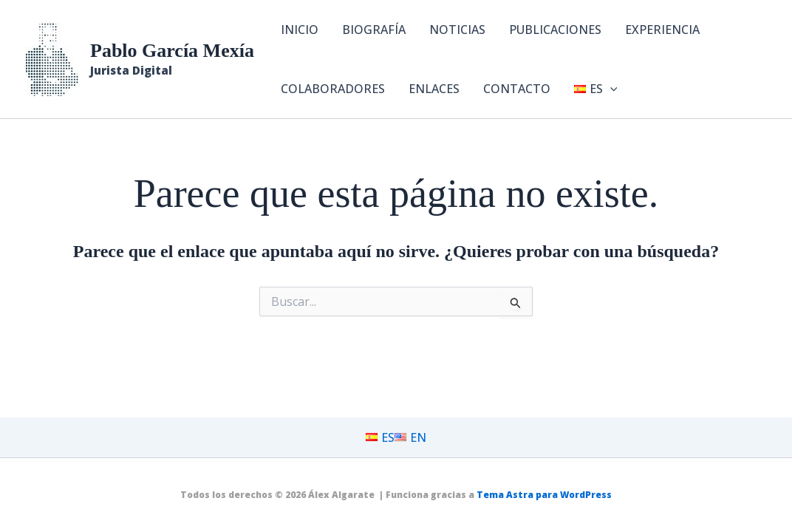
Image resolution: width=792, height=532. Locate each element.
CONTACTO (517, 89)
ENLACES (434, 89)
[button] (610, 89)
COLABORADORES (333, 89)
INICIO (300, 30)
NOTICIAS (457, 30)
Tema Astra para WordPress (544, 495)
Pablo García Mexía (172, 51)
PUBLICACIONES (555, 30)
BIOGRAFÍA (374, 30)
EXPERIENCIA (662, 30)
